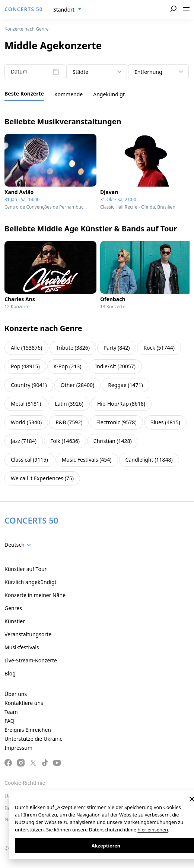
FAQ (9, 721)
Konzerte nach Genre (27, 29)
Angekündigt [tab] (109, 94)
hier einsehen (153, 830)
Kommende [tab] (69, 94)
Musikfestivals (22, 647)
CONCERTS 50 (24, 9)
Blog (10, 673)
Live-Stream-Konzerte (31, 660)
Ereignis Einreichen (28, 730)
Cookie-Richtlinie (25, 783)
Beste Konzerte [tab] (24, 93)
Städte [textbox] (80, 72)
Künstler (15, 621)
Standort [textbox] (64, 10)
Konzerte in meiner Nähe (35, 595)
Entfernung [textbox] (148, 72)
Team (11, 712)
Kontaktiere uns (24, 703)
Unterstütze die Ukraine (34, 739)
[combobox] (67, 10)
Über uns (16, 694)
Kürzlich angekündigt (31, 582)
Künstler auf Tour (26, 569)
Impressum (18, 748)
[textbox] (19, 545)
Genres (13, 608)
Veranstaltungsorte (28, 634)
